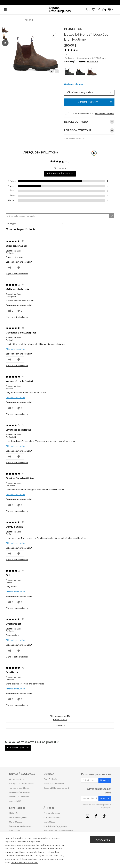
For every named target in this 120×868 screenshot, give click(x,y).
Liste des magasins (18, 818)
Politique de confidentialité (22, 784)
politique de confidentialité (30, 852)
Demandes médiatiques (20, 826)
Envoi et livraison (51, 779)
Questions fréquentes (19, 792)
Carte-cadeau (16, 822)
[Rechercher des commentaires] (112, 216)
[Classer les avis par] (35, 224)
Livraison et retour (89, 130)
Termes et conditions (19, 788)
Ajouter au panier (95, 102)
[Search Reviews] (60, 216)
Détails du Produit (89, 122)
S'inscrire (105, 780)
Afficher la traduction (15, 349)
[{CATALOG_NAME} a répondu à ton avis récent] (10, 268)
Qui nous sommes (52, 818)
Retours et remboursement (56, 788)
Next (57, 71)
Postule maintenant (52, 813)
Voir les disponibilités (105, 114)
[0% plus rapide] (19, 268)
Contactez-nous (17, 779)
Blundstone (74, 29)
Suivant (60, 726)
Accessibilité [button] (15, 801)
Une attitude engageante (55, 826)
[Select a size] (89, 93)
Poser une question (18, 748)
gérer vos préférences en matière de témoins (28, 845)
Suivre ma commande (54, 784)
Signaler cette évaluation (17, 274)
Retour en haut (60, 720)
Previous (52, 71)
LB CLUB (13, 813)
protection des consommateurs (58, 831)
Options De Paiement (19, 797)
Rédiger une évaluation (60, 174)
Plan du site (15, 831)
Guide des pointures (73, 84)
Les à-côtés (49, 822)
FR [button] (110, 10)
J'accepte (103, 840)
